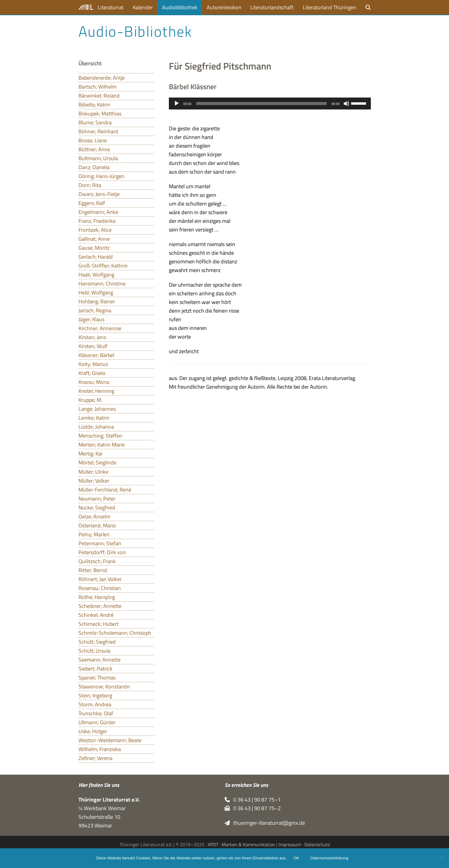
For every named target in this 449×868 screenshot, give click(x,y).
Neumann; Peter (97, 499)
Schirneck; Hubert (98, 624)
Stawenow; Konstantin (104, 686)
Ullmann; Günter (97, 722)
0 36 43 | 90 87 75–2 (253, 808)
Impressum (290, 844)
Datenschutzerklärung (330, 858)
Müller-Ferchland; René (105, 490)
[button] (368, 7)
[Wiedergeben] (177, 104)
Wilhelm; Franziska (100, 749)
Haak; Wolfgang (96, 275)
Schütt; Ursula (94, 651)
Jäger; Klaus (91, 319)
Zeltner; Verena (95, 758)
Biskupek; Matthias (100, 113)
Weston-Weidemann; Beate (110, 740)
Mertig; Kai (90, 454)
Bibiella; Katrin (94, 105)
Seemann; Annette (99, 660)
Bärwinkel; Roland (99, 96)
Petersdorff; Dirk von (102, 552)
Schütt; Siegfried (97, 642)
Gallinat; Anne (94, 239)
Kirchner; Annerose (100, 328)
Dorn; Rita (90, 185)
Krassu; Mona (94, 382)
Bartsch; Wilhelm (98, 87)
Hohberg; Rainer (97, 301)
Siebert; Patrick (95, 669)
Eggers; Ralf (92, 203)
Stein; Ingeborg (95, 695)
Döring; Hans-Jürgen (101, 176)
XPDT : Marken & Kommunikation (241, 844)
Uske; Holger (93, 731)
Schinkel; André (96, 615)
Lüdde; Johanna (96, 427)
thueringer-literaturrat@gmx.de (265, 823)
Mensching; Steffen (100, 436)
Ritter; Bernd (93, 570)
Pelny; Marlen (94, 534)
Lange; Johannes (97, 409)
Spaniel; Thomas (97, 678)
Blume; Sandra (95, 122)
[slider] (261, 104)
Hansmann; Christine (102, 284)
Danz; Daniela (94, 167)
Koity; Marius (93, 364)
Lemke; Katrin (94, 418)
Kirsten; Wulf (93, 346)
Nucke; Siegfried (97, 508)
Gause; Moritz (94, 248)
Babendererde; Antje (102, 78)
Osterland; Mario (97, 525)
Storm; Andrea (95, 704)
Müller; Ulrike (93, 472)
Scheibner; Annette (100, 606)
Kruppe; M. (90, 400)
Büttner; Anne (94, 149)
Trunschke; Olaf (96, 713)
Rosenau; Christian (100, 588)
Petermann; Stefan (100, 543)
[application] (270, 104)
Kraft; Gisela (92, 373)
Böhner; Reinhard (98, 131)
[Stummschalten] (346, 104)
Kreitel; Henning (96, 391)
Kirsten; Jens (92, 337)
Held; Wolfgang (96, 292)
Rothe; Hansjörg (97, 597)
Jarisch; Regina (95, 310)
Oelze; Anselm (94, 516)
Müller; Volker (94, 481)
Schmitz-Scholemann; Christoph (115, 633)
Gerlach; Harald (96, 257)
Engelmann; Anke (98, 212)
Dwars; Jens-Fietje (99, 194)
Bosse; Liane (93, 140)
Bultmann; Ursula (98, 158)
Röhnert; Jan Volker (100, 579)
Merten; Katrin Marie (102, 445)
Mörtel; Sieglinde (97, 462)
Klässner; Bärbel (96, 355)
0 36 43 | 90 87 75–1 (253, 800)
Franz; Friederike (97, 221)
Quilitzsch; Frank (97, 561)
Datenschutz (317, 844)
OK (297, 858)
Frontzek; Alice (95, 230)
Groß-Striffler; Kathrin (103, 266)
